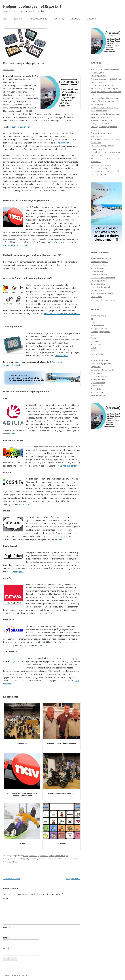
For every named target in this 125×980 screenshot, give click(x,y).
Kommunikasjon (62, 856)
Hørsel (52, 856)
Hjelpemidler (18, 19)
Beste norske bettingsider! (101, 168)
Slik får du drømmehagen (101, 165)
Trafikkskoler (91, 19)
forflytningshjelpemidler (101, 274)
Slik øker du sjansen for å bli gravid (105, 88)
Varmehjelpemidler (99, 104)
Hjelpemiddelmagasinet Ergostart (32, 6)
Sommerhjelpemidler (99, 376)
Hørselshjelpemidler (99, 290)
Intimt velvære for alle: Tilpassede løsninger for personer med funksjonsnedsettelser (104, 120)
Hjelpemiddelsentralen (39, 19)
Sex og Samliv (96, 297)
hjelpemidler (63, 143)
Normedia (42, 645)
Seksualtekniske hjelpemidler (103, 293)
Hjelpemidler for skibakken (102, 85)
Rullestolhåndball (12, 879)
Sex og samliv (96, 373)
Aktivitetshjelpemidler (100, 262)
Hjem (5, 19)
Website (7, 948)
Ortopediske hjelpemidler (101, 287)
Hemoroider (96, 341)
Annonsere (75, 19)
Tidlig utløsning (97, 386)
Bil (92, 319)
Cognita (25, 504)
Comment (8, 898)
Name (7, 928)
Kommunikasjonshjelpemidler (103, 278)
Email (6, 938)
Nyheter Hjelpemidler (99, 360)
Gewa (51, 613)
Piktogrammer (73, 879)
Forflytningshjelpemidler (101, 332)
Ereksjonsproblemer (99, 328)
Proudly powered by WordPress (15, 975)
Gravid (94, 335)
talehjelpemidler (61, 356)
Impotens (95, 351)
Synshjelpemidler (10, 859)
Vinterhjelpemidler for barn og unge (105, 114)
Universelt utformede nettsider (103, 300)
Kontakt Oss (59, 19)
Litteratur (95, 357)
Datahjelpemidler (30, 856)
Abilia (13, 434)
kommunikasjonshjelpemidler (64, 859)
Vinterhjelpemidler (98, 265)
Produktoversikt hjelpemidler (103, 258)
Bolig (93, 322)
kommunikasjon (45, 859)
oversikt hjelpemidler (21, 127)
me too (61, 539)
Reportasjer (96, 367)
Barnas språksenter (68, 466)
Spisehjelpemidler (98, 76)
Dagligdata (19, 571)
